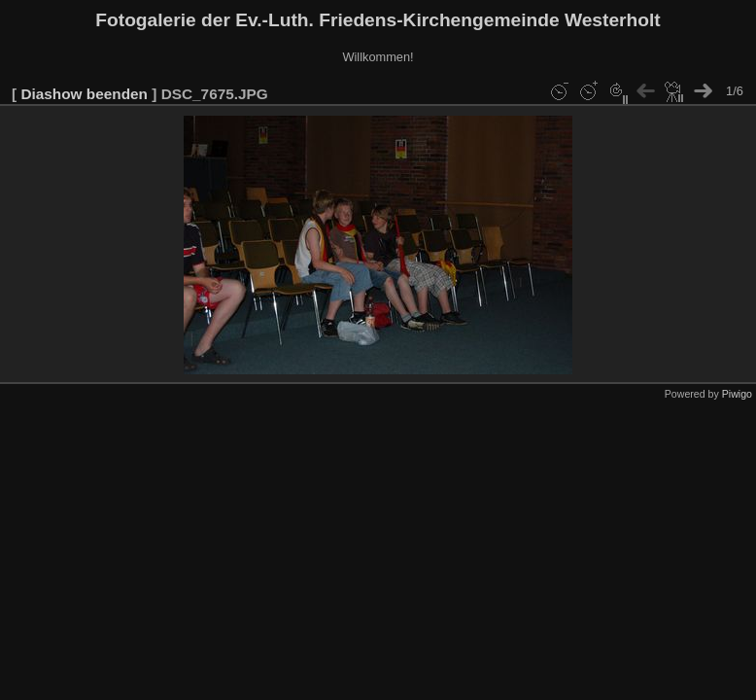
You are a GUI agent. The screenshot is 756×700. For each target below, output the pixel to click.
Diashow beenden (84, 94)
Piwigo (737, 394)
